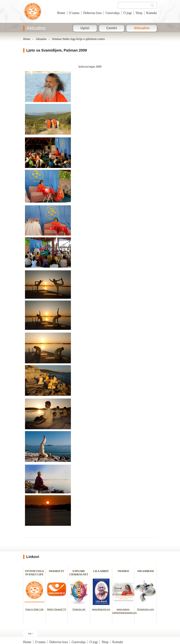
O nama (74, 13)
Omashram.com (145, 609)
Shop (139, 13)
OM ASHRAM (145, 571)
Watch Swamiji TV (57, 609)
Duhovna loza (92, 13)
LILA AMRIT (101, 571)
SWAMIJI (123, 571)
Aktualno (142, 28)
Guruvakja (112, 13)
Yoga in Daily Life (34, 609)
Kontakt (152, 13)
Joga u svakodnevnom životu (33, 13)
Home (61, 13)
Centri (112, 28)
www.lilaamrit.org (101, 609)
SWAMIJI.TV (57, 571)
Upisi (85, 28)
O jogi (127, 13)
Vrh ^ (30, 634)
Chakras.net (79, 609)
